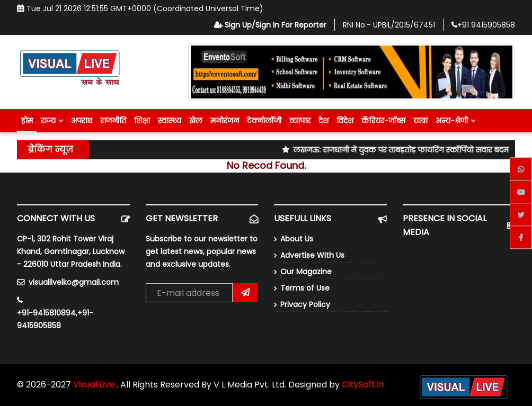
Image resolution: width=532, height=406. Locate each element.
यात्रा (420, 121)
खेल (196, 121)
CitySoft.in (363, 385)
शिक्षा (142, 121)
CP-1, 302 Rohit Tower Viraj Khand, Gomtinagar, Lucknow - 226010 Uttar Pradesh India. (71, 251)
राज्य (52, 121)
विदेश (345, 121)
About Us (297, 239)
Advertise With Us (312, 255)
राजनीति (113, 121)
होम (27, 121)
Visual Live (95, 385)
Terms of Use (305, 288)
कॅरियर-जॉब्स (383, 121)
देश (323, 121)
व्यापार (300, 121)
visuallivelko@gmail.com (74, 282)
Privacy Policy (305, 304)
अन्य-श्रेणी (455, 121)
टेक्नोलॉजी (264, 121)
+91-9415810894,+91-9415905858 (55, 319)
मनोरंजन (225, 121)
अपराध (82, 121)
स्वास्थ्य (170, 121)
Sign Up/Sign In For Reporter (270, 25)
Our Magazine (306, 272)
